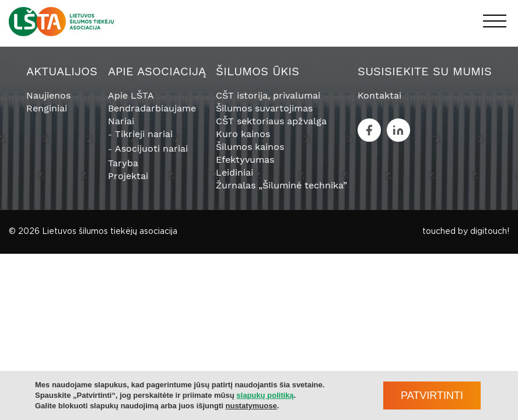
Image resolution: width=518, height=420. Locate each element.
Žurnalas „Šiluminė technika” (281, 185)
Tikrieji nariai (144, 134)
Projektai (128, 176)
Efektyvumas (245, 160)
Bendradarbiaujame (152, 108)
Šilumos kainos (250, 147)
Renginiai (47, 108)
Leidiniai (235, 172)
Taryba (123, 163)
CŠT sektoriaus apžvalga (271, 121)
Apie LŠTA (131, 95)
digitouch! (490, 232)
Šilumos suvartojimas (264, 108)
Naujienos (48, 95)
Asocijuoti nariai (151, 148)
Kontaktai (379, 95)
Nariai (121, 121)
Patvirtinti (432, 395)
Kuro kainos (243, 134)
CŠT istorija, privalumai (268, 95)
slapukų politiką (265, 395)
